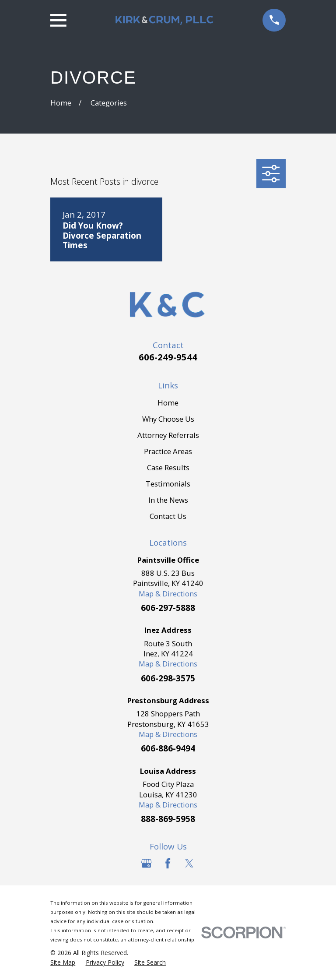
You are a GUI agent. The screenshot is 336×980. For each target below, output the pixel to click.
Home (168, 403)
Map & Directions (168, 594)
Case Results (168, 467)
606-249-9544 (168, 357)
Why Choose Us (168, 419)
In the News (168, 500)
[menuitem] (63, 962)
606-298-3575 (168, 678)
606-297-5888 (168, 608)
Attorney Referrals (168, 435)
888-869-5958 (168, 819)
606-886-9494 (168, 748)
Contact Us (168, 516)
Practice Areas (168, 451)
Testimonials (168, 484)
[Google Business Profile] (146, 863)
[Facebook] (168, 863)
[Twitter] (189, 863)
